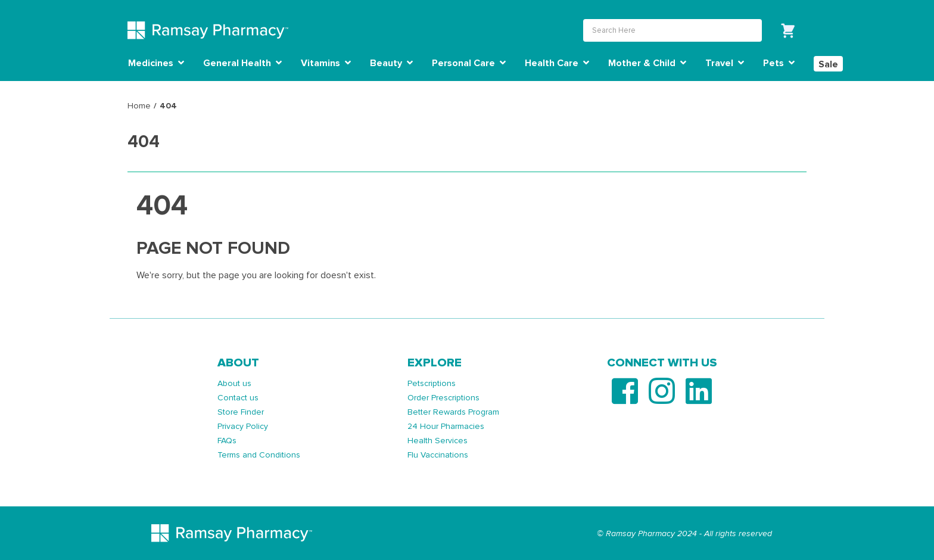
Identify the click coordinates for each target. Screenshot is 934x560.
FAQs (227, 441)
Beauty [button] (391, 63)
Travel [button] (725, 63)
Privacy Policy (243, 426)
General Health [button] (242, 63)
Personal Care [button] (469, 63)
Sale (828, 64)
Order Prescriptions (443, 398)
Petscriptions (432, 383)
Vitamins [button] (326, 63)
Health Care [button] (557, 63)
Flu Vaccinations (438, 455)
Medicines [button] (156, 63)
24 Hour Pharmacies (446, 426)
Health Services (438, 441)
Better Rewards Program (453, 412)
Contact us (238, 398)
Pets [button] (779, 63)
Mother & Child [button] (647, 63)
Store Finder (241, 412)
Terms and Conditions (259, 455)
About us (234, 383)
